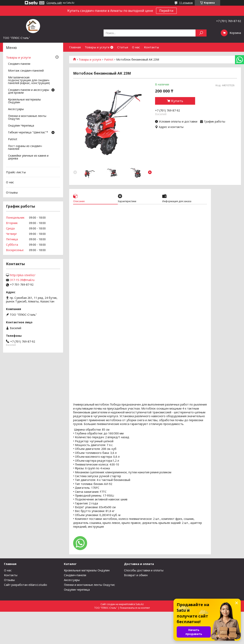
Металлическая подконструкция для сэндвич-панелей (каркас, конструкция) (29, 80)
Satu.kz (140, 604)
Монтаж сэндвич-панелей (26, 71)
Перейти (166, 11)
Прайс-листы (16, 172)
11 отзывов (186, 3)
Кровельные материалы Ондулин (24, 101)
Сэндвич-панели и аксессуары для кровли (29, 91)
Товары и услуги (97, 47)
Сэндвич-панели (19, 64)
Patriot (109, 60)
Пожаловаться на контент (135, 608)
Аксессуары (16, 109)
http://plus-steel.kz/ (23, 275)
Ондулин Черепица (21, 126)
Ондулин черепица (77, 590)
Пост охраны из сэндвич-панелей (25, 148)
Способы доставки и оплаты (144, 570)
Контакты (151, 47)
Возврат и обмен (136, 575)
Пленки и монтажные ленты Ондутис (27, 118)
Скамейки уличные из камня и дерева (28, 157)
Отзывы (12, 192)
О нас (136, 47)
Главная (75, 47)
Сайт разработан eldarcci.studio (26, 585)
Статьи (123, 47)
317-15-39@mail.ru (22, 280)
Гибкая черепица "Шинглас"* (28, 133)
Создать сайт (54, 3)
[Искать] (201, 33)
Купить (177, 101)
